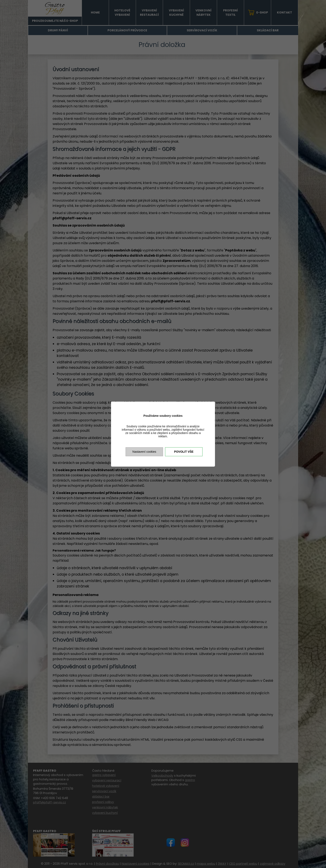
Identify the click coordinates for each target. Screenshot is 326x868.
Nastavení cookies (144, 452)
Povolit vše (184, 452)
